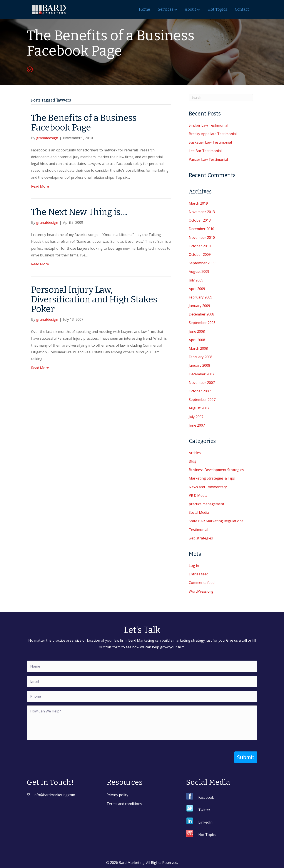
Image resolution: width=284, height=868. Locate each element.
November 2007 (202, 383)
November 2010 (202, 237)
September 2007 (202, 400)
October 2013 (200, 220)
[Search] (221, 98)
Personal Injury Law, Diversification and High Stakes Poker (94, 300)
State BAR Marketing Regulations (216, 521)
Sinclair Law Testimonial (208, 125)
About (190, 9)
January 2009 (199, 306)
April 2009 (197, 289)
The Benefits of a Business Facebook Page (84, 123)
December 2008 (201, 314)
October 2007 (200, 391)
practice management (206, 504)
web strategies (201, 538)
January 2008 (199, 365)
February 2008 (200, 357)
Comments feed (202, 583)
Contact (242, 9)
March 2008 (198, 348)
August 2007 (199, 408)
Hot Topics (217, 9)
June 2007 (197, 425)
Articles (195, 453)
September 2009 (202, 263)
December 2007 (201, 374)
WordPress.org (201, 591)
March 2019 (198, 203)
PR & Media (198, 495)
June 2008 (197, 331)
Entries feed (199, 574)
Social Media (199, 512)
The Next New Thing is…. (79, 212)
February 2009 (200, 297)
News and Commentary (208, 487)
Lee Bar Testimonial (205, 151)
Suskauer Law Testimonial (210, 142)
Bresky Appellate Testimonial (213, 134)
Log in (194, 566)
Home (144, 9)
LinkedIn (205, 822)
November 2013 (202, 212)
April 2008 (197, 340)
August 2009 (199, 271)
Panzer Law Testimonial (208, 159)
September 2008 (202, 323)
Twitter (204, 810)
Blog (193, 461)
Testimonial (198, 530)
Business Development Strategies (216, 470)
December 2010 (201, 229)
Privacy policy (117, 795)
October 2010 (200, 246)
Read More (40, 186)
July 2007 (196, 417)
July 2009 (196, 280)
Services (166, 9)
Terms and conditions (124, 804)
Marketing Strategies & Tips (212, 478)
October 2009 (200, 254)
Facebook (206, 797)
